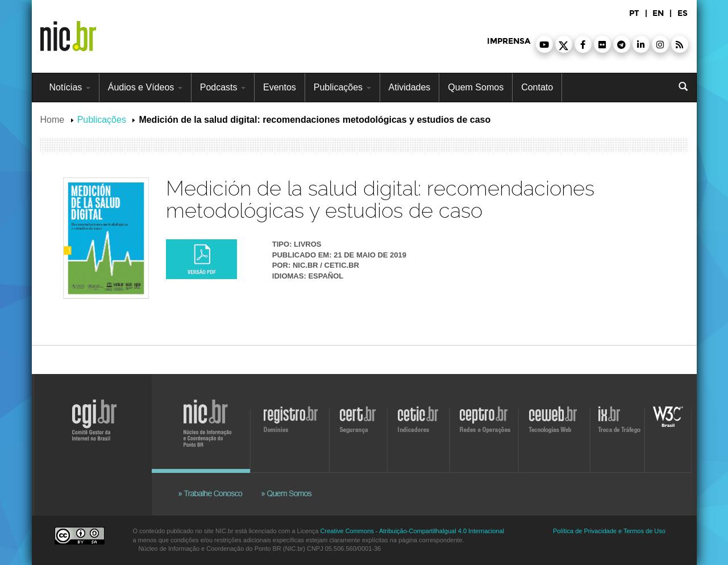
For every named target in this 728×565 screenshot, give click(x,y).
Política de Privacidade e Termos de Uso (609, 531)
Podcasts (223, 87)
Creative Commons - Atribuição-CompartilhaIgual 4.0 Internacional (412, 531)
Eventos (280, 87)
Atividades (410, 87)
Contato (537, 87)
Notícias (70, 87)
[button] (544, 44)
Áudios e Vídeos (145, 87)
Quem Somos (476, 87)
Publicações (342, 87)
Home (53, 120)
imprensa (509, 41)
